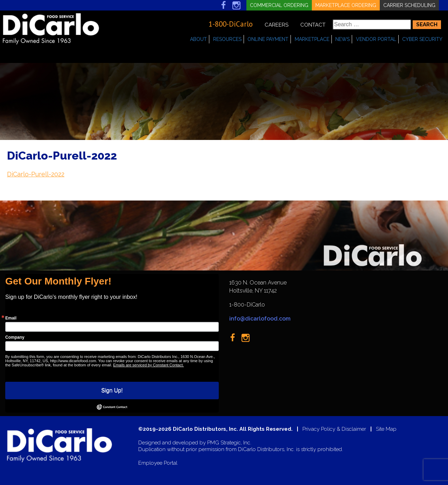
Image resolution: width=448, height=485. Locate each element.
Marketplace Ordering (346, 5)
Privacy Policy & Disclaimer (334, 429)
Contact (313, 25)
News (342, 39)
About (198, 39)
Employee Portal (158, 463)
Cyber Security (422, 39)
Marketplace (312, 39)
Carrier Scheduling (409, 5)
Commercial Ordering (279, 5)
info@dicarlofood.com (260, 319)
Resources (227, 39)
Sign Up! (112, 390)
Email (11, 318)
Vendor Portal (376, 39)
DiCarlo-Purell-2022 (36, 174)
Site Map (386, 429)
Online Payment (268, 39)
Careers (276, 25)
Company (15, 337)
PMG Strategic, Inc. (229, 443)
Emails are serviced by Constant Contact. (148, 365)
